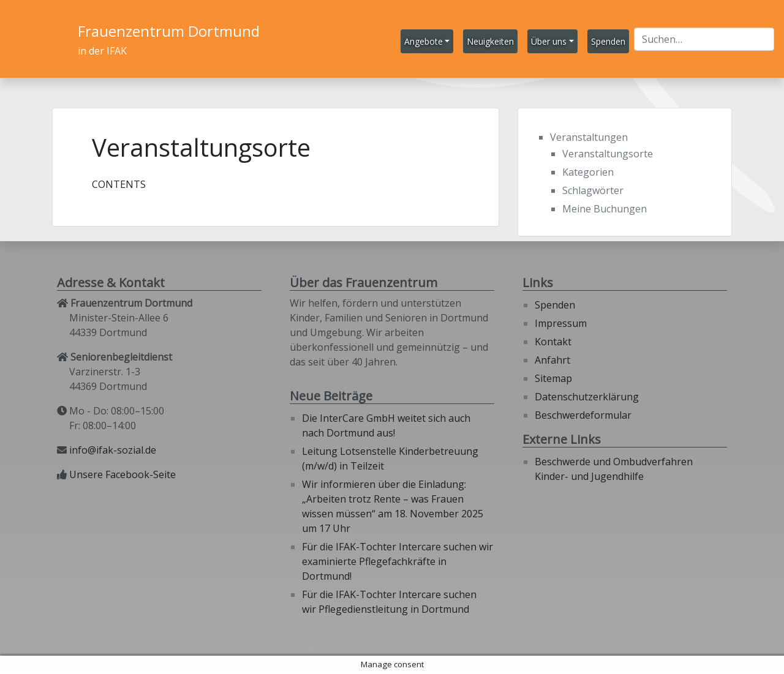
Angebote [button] (424, 41)
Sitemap (553, 378)
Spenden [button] (608, 41)
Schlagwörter (593, 190)
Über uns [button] (549, 41)
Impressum (561, 323)
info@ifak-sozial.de (113, 450)
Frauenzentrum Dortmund (169, 31)
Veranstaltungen (589, 137)
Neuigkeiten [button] (490, 41)
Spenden (555, 305)
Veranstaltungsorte (608, 154)
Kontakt (553, 342)
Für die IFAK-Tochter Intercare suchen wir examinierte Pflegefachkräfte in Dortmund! (398, 561)
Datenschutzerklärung (587, 397)
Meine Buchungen (605, 209)
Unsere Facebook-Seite (123, 474)
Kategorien (588, 172)
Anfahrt (552, 360)
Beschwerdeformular (583, 415)
